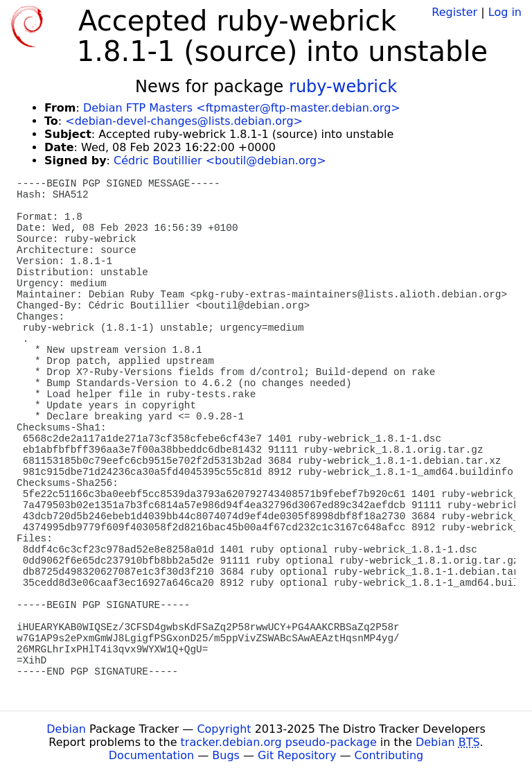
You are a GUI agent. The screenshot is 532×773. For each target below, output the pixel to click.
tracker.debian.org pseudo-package (279, 742)
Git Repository (297, 755)
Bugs (226, 755)
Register (454, 12)
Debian (66, 729)
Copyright (224, 729)
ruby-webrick (343, 87)
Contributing (389, 755)
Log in (505, 12)
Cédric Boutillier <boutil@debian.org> (220, 160)
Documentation (151, 755)
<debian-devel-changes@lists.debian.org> (184, 121)
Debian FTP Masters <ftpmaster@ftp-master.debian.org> (242, 108)
